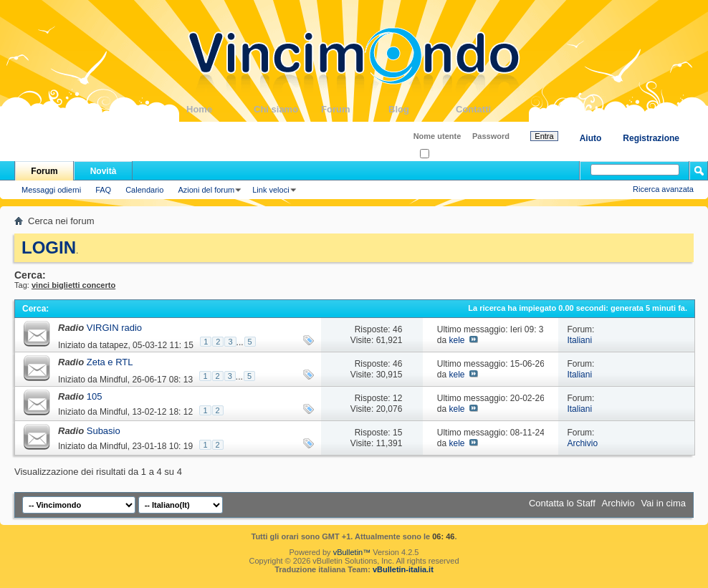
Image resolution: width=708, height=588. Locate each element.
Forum (355, 109)
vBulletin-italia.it (403, 569)
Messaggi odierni (51, 190)
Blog (422, 109)
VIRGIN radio (114, 328)
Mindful (114, 380)
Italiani (579, 340)
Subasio (104, 431)
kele (456, 340)
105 (95, 396)
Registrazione (651, 138)
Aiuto (591, 138)
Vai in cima (663, 503)
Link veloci (271, 190)
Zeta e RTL (110, 362)
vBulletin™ (352, 552)
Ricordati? (442, 154)
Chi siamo (287, 109)
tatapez (114, 345)
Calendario (144, 190)
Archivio (582, 443)
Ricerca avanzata (663, 189)
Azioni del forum (206, 190)
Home (220, 109)
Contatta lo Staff (562, 503)
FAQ (103, 190)
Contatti (489, 109)
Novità (104, 171)
